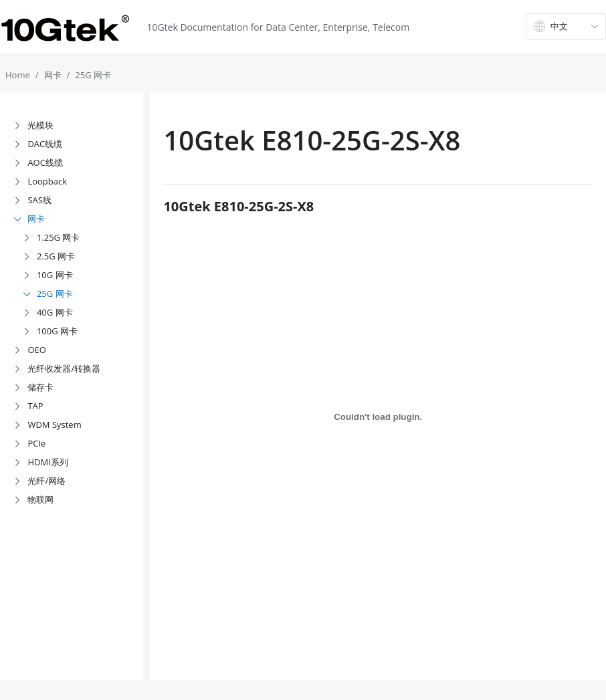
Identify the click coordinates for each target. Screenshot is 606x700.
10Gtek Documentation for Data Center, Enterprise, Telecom (278, 27)
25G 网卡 (93, 75)
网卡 (53, 75)
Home (18, 75)
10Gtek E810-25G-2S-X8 (238, 206)
